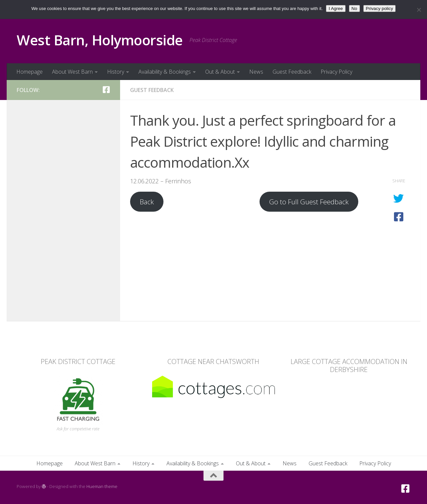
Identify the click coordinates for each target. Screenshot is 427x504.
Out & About (220, 72)
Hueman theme (102, 486)
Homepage (30, 72)
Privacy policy (379, 8)
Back (147, 202)
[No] (419, 10)
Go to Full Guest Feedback (309, 202)
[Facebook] (106, 90)
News (256, 72)
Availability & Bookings (165, 72)
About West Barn (72, 72)
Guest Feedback (292, 72)
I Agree (336, 8)
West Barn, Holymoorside (100, 40)
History (116, 72)
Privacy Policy (336, 72)
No (354, 8)
